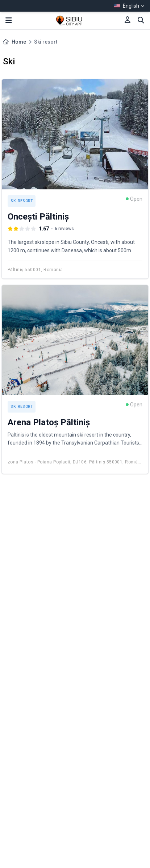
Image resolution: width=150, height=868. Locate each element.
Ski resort (22, 201)
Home (19, 42)
